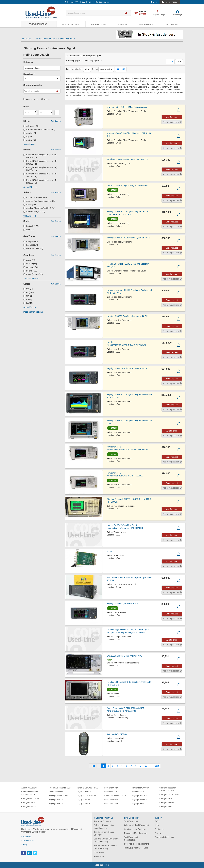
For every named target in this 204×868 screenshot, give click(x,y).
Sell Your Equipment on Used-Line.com (104, 827)
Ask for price (172, 117)
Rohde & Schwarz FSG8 (115, 796)
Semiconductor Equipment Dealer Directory (106, 847)
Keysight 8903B (83, 800)
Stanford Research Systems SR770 (30, 793)
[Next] (151, 766)
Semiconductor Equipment (136, 829)
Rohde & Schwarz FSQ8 (87, 788)
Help (157, 825)
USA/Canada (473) (33, 248)
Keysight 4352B (111, 804)
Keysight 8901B (28, 802)
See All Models (30, 187)
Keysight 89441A (167, 802)
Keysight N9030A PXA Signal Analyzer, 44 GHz (128, 316)
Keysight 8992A (111, 788)
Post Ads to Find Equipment (136, 844)
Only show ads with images (37, 99)
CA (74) (28, 289)
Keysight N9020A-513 (59, 796)
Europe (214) (31, 241)
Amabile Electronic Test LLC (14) (39, 208)
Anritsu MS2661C (29, 788)
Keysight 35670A (84, 792)
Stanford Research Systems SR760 (168, 789)
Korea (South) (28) (33, 274)
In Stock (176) (31, 226)
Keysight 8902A (56, 800)
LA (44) (28, 303)
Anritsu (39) (30, 140)
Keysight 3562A (83, 804)
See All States (30, 307)
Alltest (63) (30, 205)
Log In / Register (172, 2)
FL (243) (28, 292)
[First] (93, 766)
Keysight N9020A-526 (86, 796)
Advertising (99, 856)
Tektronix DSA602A (140, 788)
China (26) (29, 260)
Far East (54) (31, 245)
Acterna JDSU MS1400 (117, 734)
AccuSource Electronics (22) (37, 197)
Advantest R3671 (112, 792)
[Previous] (99, 766)
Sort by (95, 69)
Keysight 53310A (139, 796)
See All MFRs (29, 144)
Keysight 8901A (166, 799)
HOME (29, 39)
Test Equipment (131, 821)
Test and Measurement (46, 39)
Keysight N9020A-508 (31, 799)
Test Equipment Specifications (131, 838)
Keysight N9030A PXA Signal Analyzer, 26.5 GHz (129, 238)
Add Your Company (102, 821)
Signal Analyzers (67, 39)
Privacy (158, 833)
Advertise (123, 24)
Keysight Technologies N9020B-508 (123, 604)
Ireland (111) (30, 271)
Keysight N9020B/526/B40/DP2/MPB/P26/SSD (128, 368)
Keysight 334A (166, 806)
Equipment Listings (39, 24)
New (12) (29, 230)
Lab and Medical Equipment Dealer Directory (106, 840)
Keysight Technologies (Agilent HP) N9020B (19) (40, 182)
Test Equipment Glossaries (136, 848)
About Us (26, 837)
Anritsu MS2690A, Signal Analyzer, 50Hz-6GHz (128, 185)
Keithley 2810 (138, 792)
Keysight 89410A (29, 806)
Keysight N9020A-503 (169, 795)
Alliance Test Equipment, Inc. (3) (39, 201)
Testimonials (27, 841)
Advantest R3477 (56, 792)
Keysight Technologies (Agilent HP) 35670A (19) (40, 175)
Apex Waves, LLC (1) (34, 212)
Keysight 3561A (56, 804)
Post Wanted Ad (147, 24)
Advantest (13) (31, 126)
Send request (172, 170)
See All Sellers (30, 216)
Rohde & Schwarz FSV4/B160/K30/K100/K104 (127, 159)
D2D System (100, 852)
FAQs (157, 821)
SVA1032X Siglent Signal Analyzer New (124, 656)
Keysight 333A (138, 804)
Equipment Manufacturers (136, 833)
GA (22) (28, 296)
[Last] (157, 766)
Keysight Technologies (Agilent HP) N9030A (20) (40, 169)
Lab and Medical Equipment (137, 825)
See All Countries (31, 279)
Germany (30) (31, 267)
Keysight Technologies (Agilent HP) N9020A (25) (40, 156)
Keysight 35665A (139, 800)
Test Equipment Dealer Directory (104, 833)
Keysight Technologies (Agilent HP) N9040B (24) (40, 162)
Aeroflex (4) (30, 133)
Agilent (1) (29, 137)
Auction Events (99, 24)
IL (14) (28, 299)
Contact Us (172, 24)
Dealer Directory (71, 24)
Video (154, 2)
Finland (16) (30, 264)
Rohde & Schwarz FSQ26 (60, 788)
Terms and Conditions (164, 837)
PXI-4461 (111, 551)
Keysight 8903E (111, 800)
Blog (24, 845)
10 (146, 766)
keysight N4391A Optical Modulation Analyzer (127, 107)
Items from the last (74, 69)
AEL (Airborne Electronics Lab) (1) (40, 130)
